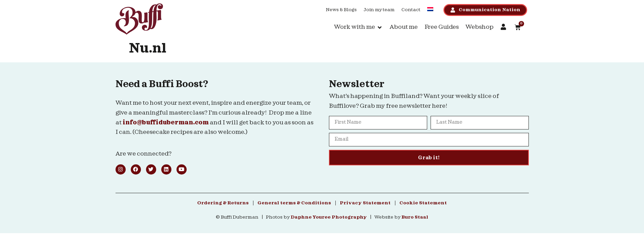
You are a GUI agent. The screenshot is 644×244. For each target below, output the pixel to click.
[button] (358, 27)
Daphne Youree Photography (329, 217)
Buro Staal (415, 217)
